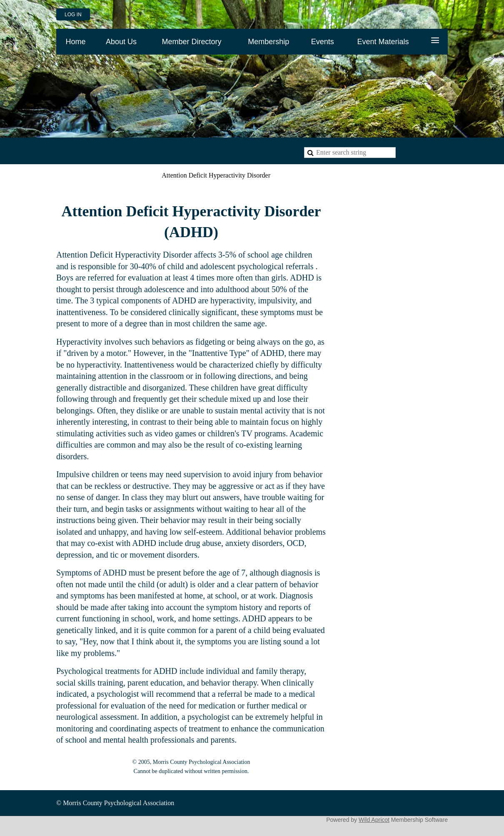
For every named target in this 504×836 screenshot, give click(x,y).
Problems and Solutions (117, 175)
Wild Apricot (374, 820)
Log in (73, 15)
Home (64, 175)
